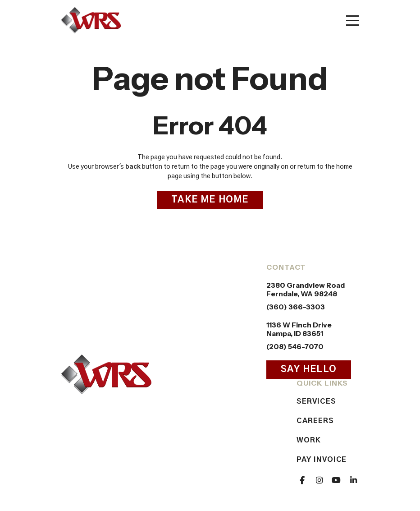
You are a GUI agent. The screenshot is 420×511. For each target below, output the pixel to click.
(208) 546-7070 (295, 347)
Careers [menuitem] (315, 421)
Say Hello (309, 369)
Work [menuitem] (309, 440)
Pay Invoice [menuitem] (322, 460)
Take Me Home (210, 200)
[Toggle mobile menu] (352, 21)
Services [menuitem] (316, 401)
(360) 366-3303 (296, 307)
